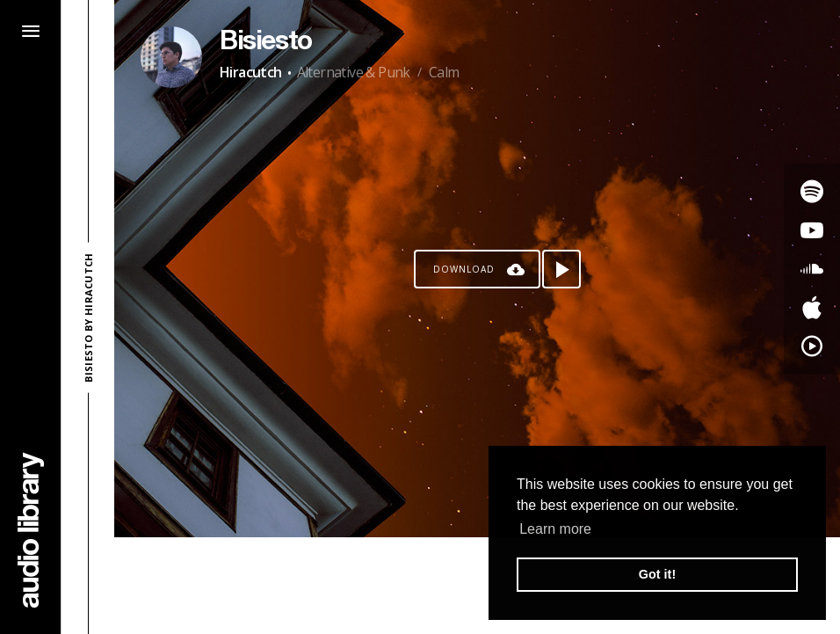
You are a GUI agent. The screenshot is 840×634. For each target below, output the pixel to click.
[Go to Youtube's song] (812, 230)
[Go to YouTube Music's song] (812, 346)
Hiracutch (251, 72)
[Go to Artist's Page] (171, 57)
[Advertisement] (477, 586)
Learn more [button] (555, 529)
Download (464, 269)
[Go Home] (31, 530)
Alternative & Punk (354, 72)
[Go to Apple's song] (812, 308)
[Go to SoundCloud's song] (812, 269)
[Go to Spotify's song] (812, 192)
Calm (444, 72)
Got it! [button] (657, 574)
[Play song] (561, 269)
